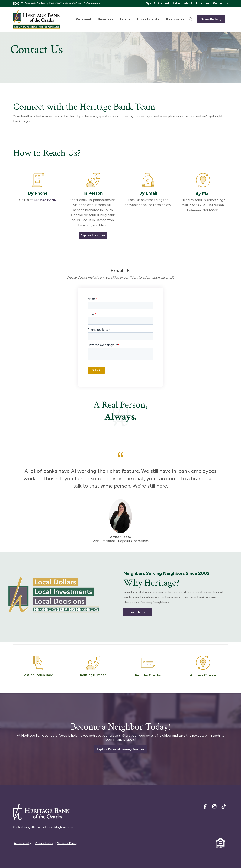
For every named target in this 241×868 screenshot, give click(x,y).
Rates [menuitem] (177, 3)
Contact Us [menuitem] (220, 3)
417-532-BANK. (45, 200)
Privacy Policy (44, 843)
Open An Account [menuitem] (157, 3)
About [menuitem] (188, 3)
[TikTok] (224, 807)
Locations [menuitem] (203, 3)
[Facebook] (206, 807)
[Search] (191, 19)
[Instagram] (215, 807)
